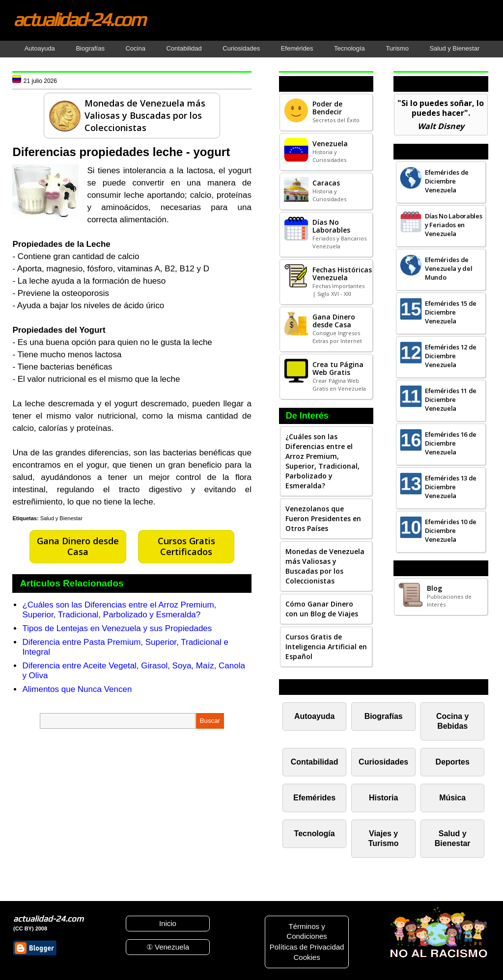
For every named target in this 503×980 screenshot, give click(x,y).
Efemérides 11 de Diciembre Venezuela (451, 399)
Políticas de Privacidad (307, 947)
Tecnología (349, 48)
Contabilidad (184, 48)
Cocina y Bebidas (453, 721)
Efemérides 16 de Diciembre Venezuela (451, 443)
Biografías (90, 48)
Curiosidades (241, 48)
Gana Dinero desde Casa (78, 546)
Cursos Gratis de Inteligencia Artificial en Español (326, 647)
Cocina (135, 48)
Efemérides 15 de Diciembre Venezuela (451, 312)
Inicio (168, 923)
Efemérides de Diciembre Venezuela (447, 181)
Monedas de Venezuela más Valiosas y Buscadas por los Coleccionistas (325, 566)
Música (452, 798)
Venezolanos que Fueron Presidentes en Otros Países (323, 518)
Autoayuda (40, 48)
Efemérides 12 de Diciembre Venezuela (451, 356)
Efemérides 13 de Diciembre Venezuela (451, 487)
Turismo (397, 48)
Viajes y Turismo (384, 838)
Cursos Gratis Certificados (186, 546)
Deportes (453, 762)
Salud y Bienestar (454, 48)
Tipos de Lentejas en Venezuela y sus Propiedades (117, 628)
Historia (383, 798)
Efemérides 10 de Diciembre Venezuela (451, 530)
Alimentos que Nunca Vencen (77, 689)
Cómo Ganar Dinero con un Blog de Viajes (322, 609)
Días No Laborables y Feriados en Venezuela (454, 225)
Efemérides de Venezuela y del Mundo (449, 268)
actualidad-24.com (79, 19)
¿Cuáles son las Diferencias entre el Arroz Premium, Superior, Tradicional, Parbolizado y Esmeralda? (119, 610)
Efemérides (297, 48)
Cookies (307, 957)
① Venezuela (168, 947)
